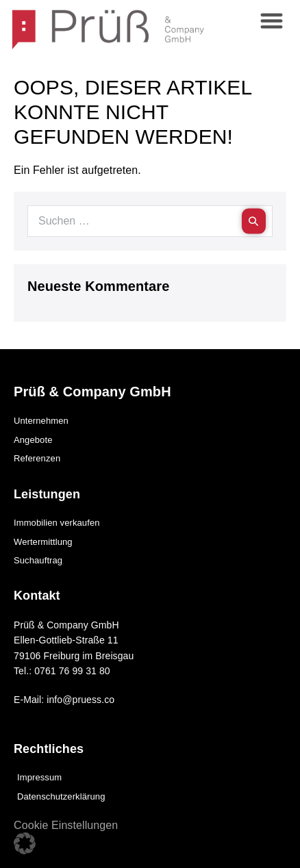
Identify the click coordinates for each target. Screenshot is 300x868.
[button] (25, 843)
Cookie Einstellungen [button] (66, 825)
